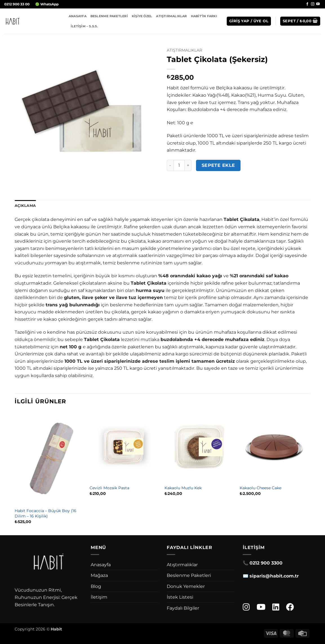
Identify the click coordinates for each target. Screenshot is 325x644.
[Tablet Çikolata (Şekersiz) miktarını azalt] (170, 165)
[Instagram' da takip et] (313, 4)
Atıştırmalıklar (171, 16)
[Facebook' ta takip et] (307, 4)
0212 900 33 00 (17, 4)
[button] (249, 21)
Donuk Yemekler (186, 586)
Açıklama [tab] (25, 206)
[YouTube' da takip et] (318, 4)
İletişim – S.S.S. (84, 26)
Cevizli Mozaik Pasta (109, 488)
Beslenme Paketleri (109, 16)
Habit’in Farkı (204, 16)
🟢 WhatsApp (47, 4)
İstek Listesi (180, 597)
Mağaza (99, 575)
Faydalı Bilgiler (183, 608)
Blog (96, 586)
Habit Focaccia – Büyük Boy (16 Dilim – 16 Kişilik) (45, 513)
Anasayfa (78, 16)
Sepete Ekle (218, 165)
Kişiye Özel (142, 16)
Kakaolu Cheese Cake (261, 488)
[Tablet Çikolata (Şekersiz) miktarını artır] (188, 165)
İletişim (99, 597)
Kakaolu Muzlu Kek (183, 488)
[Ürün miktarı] (179, 165)
